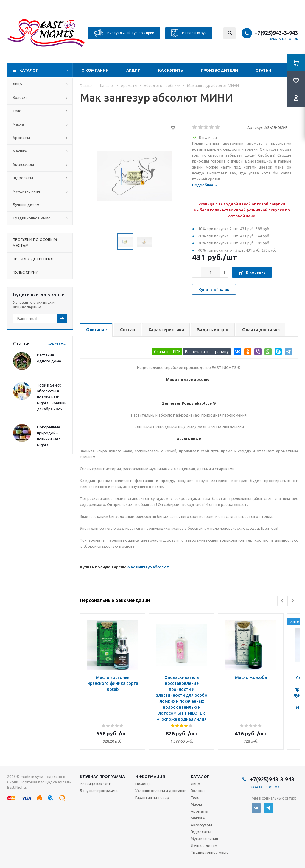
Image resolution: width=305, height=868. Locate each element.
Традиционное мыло (32, 218)
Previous (283, 601)
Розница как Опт (95, 784)
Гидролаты (23, 178)
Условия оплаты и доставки (161, 791)
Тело (17, 111)
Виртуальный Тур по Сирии (124, 33)
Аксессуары (23, 164)
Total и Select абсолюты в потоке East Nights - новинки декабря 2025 (52, 397)
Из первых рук (189, 33)
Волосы (20, 97)
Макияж (20, 151)
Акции (133, 70)
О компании (95, 70)
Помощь (143, 784)
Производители (219, 70)
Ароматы (21, 138)
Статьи (263, 70)
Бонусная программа (99, 791)
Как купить (171, 70)
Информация (150, 777)
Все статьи (57, 344)
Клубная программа (102, 777)
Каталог (29, 70)
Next (293, 601)
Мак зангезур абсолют (148, 567)
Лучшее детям (26, 205)
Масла (18, 124)
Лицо (17, 84)
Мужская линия (26, 191)
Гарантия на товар (152, 797)
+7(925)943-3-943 (276, 33)
